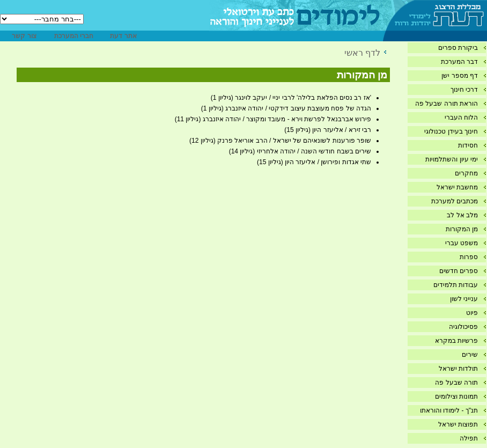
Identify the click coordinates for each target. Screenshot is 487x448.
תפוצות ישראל (458, 424)
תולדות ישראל (458, 369)
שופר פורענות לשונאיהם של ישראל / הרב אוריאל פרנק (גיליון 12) (280, 141)
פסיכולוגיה (463, 327)
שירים (470, 355)
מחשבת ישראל (457, 187)
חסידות (468, 145)
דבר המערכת (459, 62)
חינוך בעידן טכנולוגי (451, 131)
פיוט (472, 313)
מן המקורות (462, 229)
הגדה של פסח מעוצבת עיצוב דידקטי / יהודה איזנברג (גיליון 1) (286, 108)
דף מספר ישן (460, 76)
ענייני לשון (464, 299)
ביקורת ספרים (458, 48)
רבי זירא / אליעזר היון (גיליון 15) (328, 130)
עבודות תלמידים (456, 285)
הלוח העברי (461, 117)
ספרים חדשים (459, 271)
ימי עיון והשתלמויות (452, 159)
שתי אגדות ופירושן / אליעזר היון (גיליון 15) (314, 162)
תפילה (469, 438)
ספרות (469, 257)
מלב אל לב (462, 215)
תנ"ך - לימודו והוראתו (449, 410)
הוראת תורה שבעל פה (447, 104)
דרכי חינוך (464, 90)
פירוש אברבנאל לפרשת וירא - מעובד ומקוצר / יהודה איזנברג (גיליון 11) (273, 119)
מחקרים (466, 173)
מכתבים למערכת (455, 201)
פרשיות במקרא (456, 341)
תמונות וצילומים (456, 396)
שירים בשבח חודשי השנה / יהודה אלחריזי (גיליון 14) (300, 151)
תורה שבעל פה (456, 383)
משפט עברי (462, 243)
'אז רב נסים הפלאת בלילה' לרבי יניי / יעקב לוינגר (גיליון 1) (291, 98)
